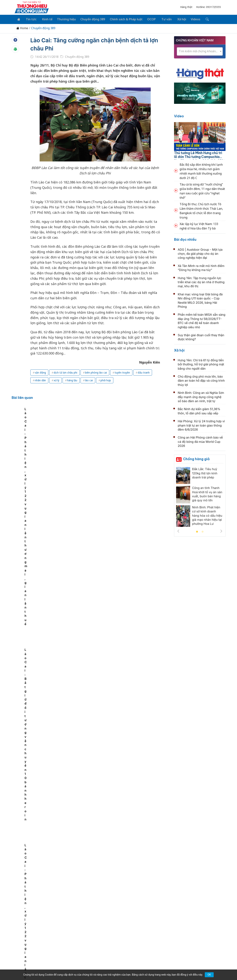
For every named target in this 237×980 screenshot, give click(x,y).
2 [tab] (203, 531)
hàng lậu (72, 380)
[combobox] (200, 51)
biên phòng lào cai (96, 372)
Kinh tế (45, 19)
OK (209, 975)
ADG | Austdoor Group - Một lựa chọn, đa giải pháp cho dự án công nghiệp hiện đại (200, 253)
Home (22, 28)
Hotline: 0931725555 (208, 7)
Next (221, 530)
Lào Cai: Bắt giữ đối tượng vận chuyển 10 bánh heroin (133, 456)
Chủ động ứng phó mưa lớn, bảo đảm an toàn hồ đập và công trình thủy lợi (201, 380)
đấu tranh (144, 372)
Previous (178, 530)
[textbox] (200, 51)
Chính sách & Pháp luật (123, 19)
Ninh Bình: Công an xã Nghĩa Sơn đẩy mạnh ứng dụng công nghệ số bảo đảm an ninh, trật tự (201, 396)
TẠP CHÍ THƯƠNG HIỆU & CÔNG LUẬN (117, 968)
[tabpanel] (53, 442)
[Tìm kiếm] (200, 19)
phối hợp (106, 380)
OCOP (148, 19)
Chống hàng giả (196, 458)
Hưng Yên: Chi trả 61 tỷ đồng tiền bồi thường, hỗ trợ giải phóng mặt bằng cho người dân (201, 364)
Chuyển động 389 (90, 19)
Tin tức (30, 19)
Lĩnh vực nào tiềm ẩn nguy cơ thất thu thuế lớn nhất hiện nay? (120, 819)
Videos (189, 19)
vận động (40, 372)
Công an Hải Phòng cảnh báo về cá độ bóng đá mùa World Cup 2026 (200, 441)
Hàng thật (186, 7)
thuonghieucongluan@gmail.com (95, 936)
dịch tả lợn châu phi (65, 372)
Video (179, 116)
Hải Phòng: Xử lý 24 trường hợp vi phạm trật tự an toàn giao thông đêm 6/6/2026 (201, 425)
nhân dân (40, 380)
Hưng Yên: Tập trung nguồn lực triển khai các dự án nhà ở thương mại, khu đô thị (201, 281)
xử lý (56, 380)
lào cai (89, 380)
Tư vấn (162, 19)
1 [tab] (197, 531)
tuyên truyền (122, 372)
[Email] (31, 938)
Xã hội (176, 19)
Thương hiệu (64, 19)
